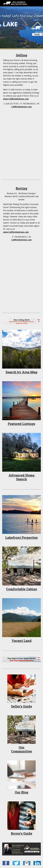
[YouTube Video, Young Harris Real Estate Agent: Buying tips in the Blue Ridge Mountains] (22, 293)
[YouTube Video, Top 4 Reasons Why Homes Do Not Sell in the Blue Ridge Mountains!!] (22, 160)
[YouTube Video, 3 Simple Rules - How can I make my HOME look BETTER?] (22, 261)
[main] (22, 81)
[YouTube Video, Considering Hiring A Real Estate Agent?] (22, 128)
